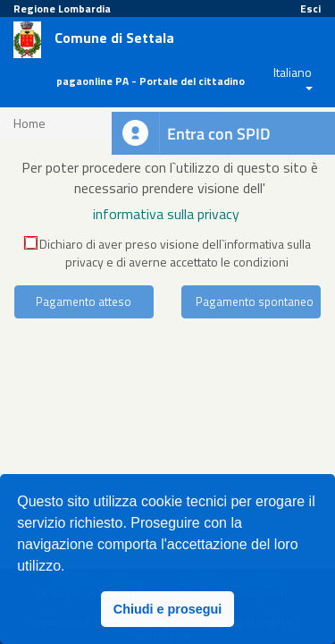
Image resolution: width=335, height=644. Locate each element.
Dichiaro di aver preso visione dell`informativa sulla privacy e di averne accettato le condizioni (168, 253)
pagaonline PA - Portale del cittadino (151, 81)
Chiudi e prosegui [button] (168, 609)
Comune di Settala (114, 38)
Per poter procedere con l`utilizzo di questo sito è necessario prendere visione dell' (170, 178)
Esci (310, 8)
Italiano (293, 72)
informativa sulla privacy (166, 214)
